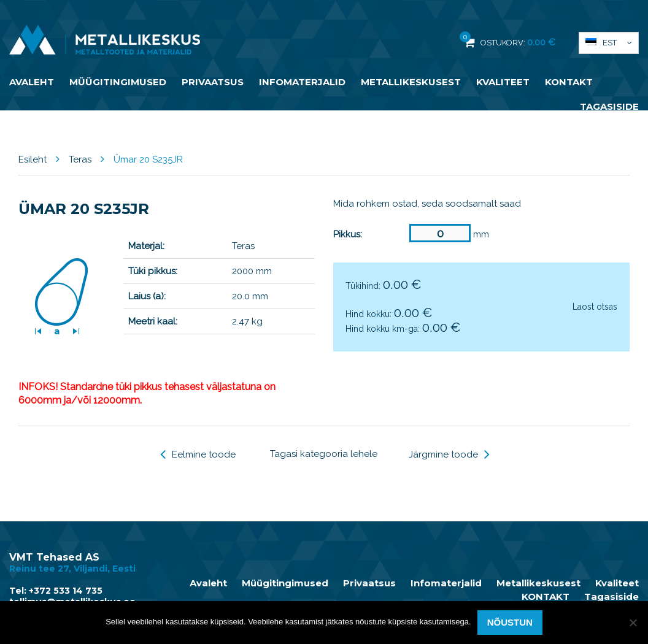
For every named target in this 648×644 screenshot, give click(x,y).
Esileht (33, 159)
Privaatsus (213, 82)
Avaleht (32, 82)
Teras (80, 159)
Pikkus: (348, 234)
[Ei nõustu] (633, 623)
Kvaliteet (503, 82)
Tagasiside (609, 106)
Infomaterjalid (302, 82)
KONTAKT (569, 82)
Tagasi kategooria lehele (324, 454)
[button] (609, 43)
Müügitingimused (118, 82)
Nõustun (510, 622)
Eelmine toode (198, 454)
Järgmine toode (449, 454)
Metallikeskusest (411, 82)
